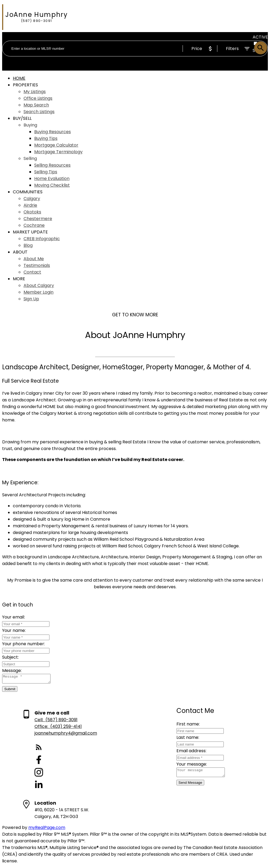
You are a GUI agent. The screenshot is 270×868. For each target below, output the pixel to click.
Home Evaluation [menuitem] (52, 178)
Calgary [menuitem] (32, 199)
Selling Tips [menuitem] (46, 172)
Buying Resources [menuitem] (53, 132)
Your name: (14, 630)
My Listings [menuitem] (35, 92)
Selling (30, 158)
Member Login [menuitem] (38, 292)
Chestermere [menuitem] (38, 219)
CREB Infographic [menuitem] (42, 239)
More (19, 279)
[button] (66, 750)
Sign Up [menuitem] (31, 299)
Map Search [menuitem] (36, 105)
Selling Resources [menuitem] (52, 165)
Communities (28, 192)
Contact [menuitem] (32, 272)
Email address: (187, 752)
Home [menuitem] (19, 78)
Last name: (184, 739)
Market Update (30, 232)
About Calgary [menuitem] (39, 285)
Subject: (10, 657)
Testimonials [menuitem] (37, 265)
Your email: (13, 617)
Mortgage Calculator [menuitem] (56, 145)
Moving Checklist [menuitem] (52, 185)
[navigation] (135, 189)
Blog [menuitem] (28, 245)
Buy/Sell (22, 118)
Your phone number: (24, 644)
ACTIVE (260, 37)
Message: (12, 671)
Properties (25, 85)
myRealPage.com (47, 829)
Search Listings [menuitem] (39, 112)
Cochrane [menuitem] (34, 225)
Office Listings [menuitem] (38, 98)
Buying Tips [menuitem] (46, 138)
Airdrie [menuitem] (30, 205)
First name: (184, 726)
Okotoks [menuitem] (32, 212)
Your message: (187, 766)
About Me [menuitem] (34, 259)
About (20, 252)
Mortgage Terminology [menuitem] (58, 152)
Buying (30, 125)
